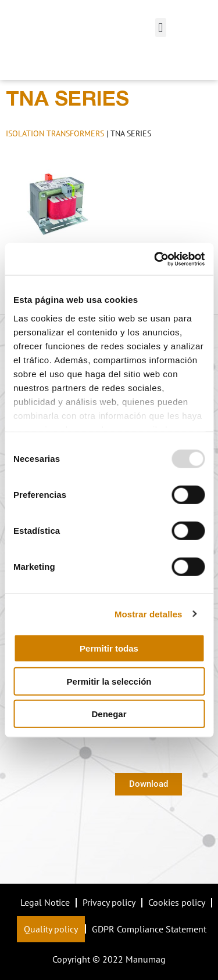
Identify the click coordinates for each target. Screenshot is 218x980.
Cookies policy (177, 902)
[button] (161, 28)
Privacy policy (109, 902)
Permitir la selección (109, 681)
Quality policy (51, 929)
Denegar (109, 714)
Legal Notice (45, 902)
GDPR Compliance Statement (149, 929)
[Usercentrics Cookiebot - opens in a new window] (155, 259)
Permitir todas (109, 648)
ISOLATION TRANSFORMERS (55, 133)
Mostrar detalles (149, 614)
